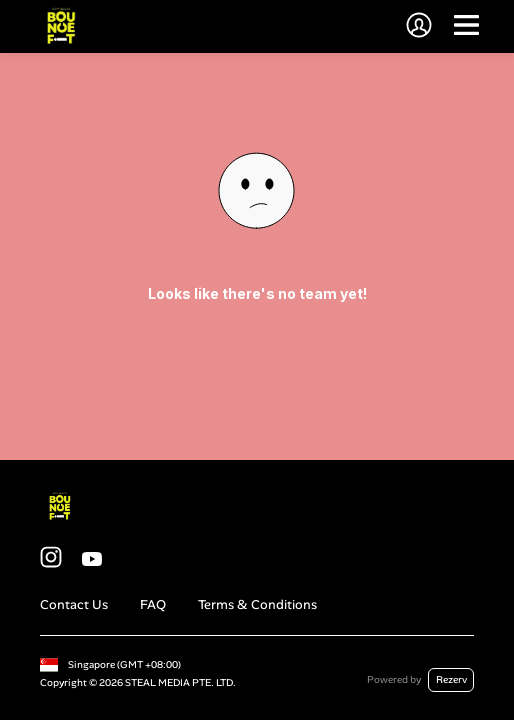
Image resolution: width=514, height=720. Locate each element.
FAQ (153, 604)
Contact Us (74, 604)
